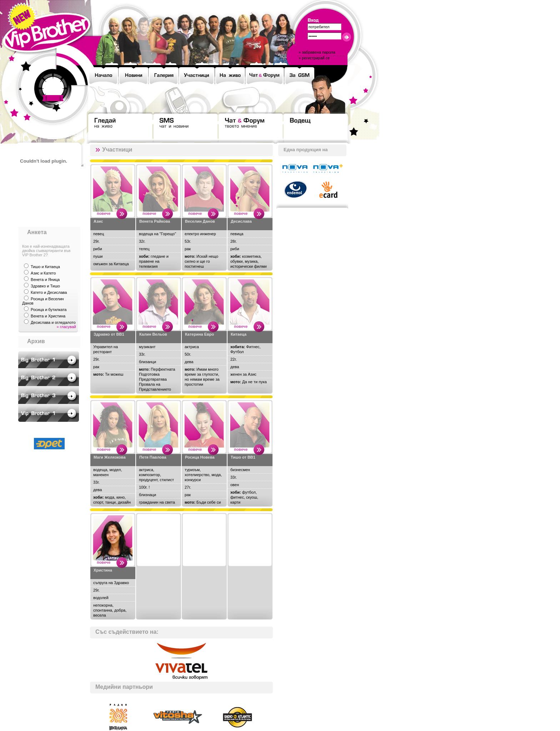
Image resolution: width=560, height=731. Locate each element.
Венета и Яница (45, 280)
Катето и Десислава (49, 292)
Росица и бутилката (49, 310)
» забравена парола (317, 52)
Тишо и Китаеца (45, 267)
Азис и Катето (43, 273)
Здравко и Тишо (45, 286)
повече (104, 213)
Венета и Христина (48, 316)
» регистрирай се (314, 58)
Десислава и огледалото (53, 322)
